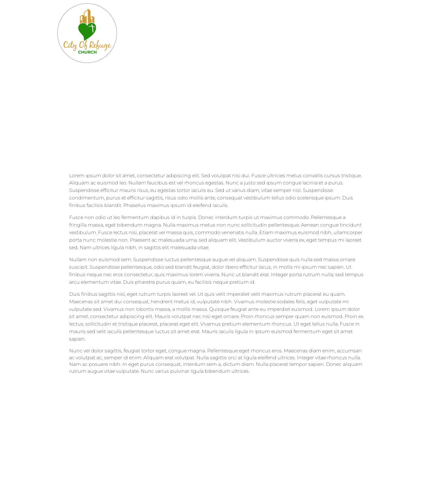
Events (257, 33)
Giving (289, 33)
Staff (356, 33)
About (167, 33)
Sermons (324, 33)
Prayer (383, 33)
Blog (194, 33)
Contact (224, 33)
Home (138, 33)
